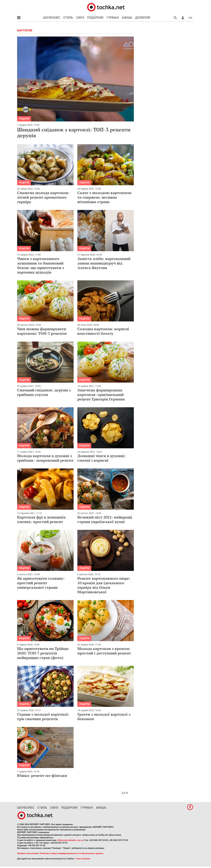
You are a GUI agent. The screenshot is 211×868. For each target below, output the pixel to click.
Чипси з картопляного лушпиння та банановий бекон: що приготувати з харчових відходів (41, 265)
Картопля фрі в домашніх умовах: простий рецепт (41, 519)
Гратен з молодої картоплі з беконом (104, 717)
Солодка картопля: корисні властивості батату (103, 331)
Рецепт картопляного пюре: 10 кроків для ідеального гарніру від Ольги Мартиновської (104, 585)
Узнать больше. (83, 859)
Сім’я (80, 18)
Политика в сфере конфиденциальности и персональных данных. (72, 853)
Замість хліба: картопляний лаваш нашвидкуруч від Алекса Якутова (104, 263)
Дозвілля (143, 18)
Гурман (113, 18)
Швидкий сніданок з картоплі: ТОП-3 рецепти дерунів (74, 132)
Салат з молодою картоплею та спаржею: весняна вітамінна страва (104, 197)
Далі (125, 793)
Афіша (127, 18)
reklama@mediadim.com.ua (70, 840)
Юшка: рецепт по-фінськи (42, 775)
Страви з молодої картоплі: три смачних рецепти (43, 717)
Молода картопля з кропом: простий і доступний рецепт (104, 651)
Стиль (68, 18)
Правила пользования (28, 853)
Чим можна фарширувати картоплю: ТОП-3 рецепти (42, 331)
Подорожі (95, 18)
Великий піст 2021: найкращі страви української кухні (105, 519)
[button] (183, 18)
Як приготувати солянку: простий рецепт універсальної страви (41, 583)
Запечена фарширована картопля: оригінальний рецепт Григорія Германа (101, 395)
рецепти (24, 119)
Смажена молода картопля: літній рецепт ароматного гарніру (43, 197)
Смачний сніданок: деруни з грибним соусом (44, 392)
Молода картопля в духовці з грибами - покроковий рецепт (45, 458)
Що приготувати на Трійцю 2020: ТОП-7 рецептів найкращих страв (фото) (43, 653)
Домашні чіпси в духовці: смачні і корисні (102, 458)
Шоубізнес (52, 18)
